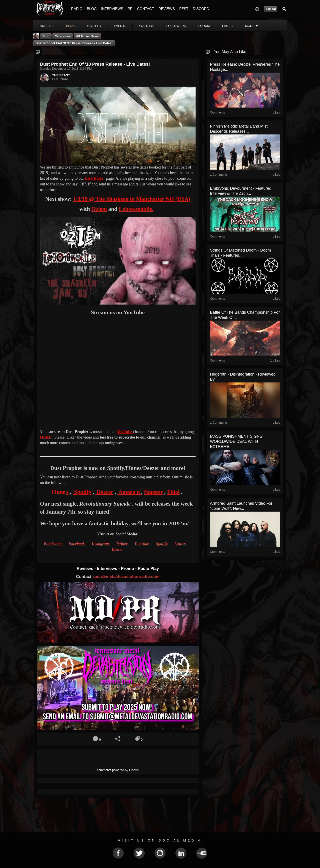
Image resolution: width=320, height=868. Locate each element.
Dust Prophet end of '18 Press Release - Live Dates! (74, 43)
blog (71, 26)
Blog (46, 36)
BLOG (92, 9)
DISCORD (201, 9)
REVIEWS (167, 9)
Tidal (173, 492)
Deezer (104, 492)
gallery (94, 26)
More (252, 26)
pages (227, 26)
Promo (128, 568)
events (120, 26)
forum (204, 26)
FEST (184, 9)
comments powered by (118, 770)
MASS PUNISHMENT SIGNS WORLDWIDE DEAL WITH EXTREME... (236, 441)
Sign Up (271, 9)
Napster (153, 492)
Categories (63, 36)
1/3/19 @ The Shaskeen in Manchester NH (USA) (132, 199)
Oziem (99, 209)
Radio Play (148, 568)
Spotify (82, 492)
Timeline (47, 26)
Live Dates (94, 178)
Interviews (108, 568)
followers (176, 26)
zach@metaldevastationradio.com (126, 576)
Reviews (86, 568)
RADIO (77, 9)
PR (130, 9)
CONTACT (146, 9)
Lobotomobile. (136, 209)
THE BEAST (61, 75)
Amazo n (129, 492)
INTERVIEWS (112, 9)
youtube (146, 26)
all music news (87, 36)
